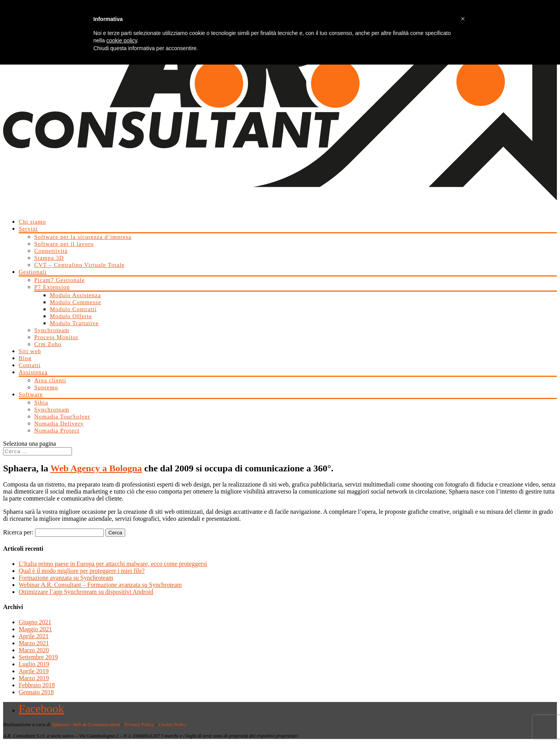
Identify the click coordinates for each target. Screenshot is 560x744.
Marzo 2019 (34, 678)
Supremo (46, 387)
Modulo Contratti (73, 309)
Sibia (41, 403)
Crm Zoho (48, 344)
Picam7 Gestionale (59, 280)
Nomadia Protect (57, 431)
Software (31, 394)
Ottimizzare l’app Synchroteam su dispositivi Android (86, 592)
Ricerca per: (18, 532)
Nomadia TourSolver (62, 417)
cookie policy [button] (122, 40)
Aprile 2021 (34, 636)
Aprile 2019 (34, 671)
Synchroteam (52, 330)
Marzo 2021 (34, 643)
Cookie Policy (172, 724)
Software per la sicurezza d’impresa (83, 237)
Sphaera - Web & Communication (86, 724)
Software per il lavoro (64, 244)
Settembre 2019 (38, 657)
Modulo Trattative (74, 323)
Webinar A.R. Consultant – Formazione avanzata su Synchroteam (100, 585)
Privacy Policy (139, 724)
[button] (463, 19)
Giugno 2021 (35, 622)
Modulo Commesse (75, 302)
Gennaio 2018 (36, 692)
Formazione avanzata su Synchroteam (66, 578)
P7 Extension (52, 287)
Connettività (51, 251)
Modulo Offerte (71, 316)
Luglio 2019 (34, 664)
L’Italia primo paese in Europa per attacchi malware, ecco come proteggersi (113, 564)
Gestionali (33, 272)
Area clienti (50, 380)
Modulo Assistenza (75, 295)
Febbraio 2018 (37, 685)
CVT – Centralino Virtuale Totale (80, 265)
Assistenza (33, 372)
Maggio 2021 (35, 629)
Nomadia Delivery (59, 424)
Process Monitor (56, 337)
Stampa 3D (49, 258)
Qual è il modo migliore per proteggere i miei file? (82, 571)
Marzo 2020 (34, 650)
